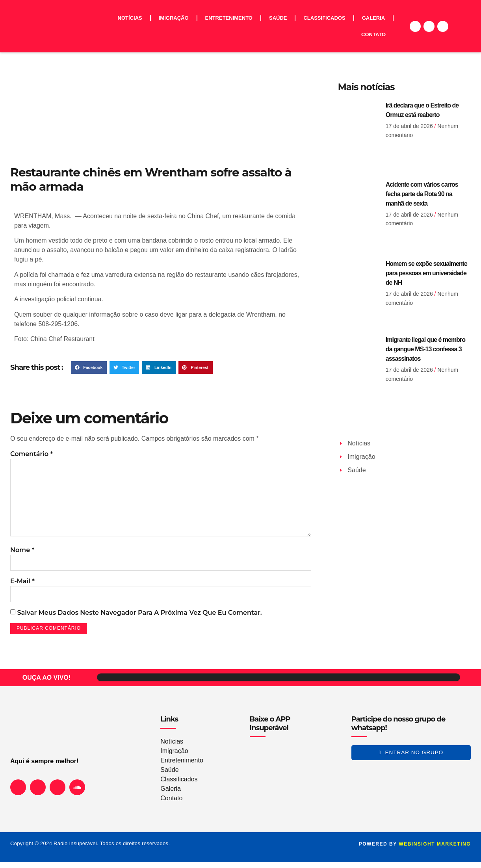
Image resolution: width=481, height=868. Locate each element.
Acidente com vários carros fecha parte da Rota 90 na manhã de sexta (422, 194)
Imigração (174, 18)
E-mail (22, 587)
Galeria (374, 18)
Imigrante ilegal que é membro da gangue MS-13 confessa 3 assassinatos (425, 349)
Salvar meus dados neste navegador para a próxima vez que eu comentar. (139, 619)
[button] (89, 367)
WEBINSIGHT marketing (435, 850)
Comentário (32, 454)
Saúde (278, 18)
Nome (22, 555)
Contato (373, 34)
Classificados (324, 18)
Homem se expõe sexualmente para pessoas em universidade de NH (426, 273)
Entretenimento (229, 18)
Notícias (130, 18)
